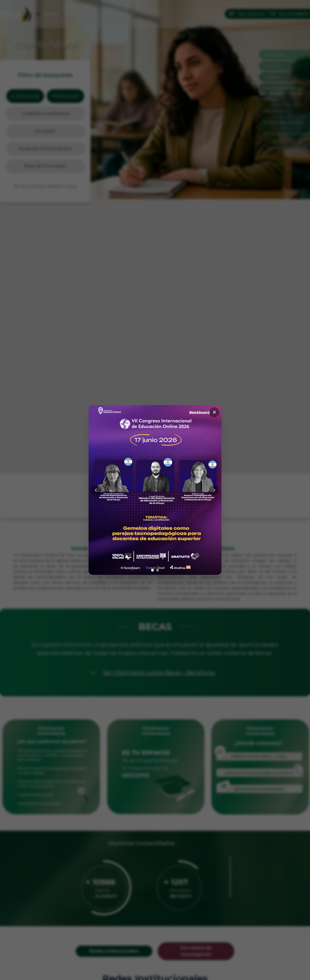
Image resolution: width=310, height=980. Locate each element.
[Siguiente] (214, 490)
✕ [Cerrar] (214, 412)
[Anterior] (96, 490)
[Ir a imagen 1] (153, 570)
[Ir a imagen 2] (157, 570)
